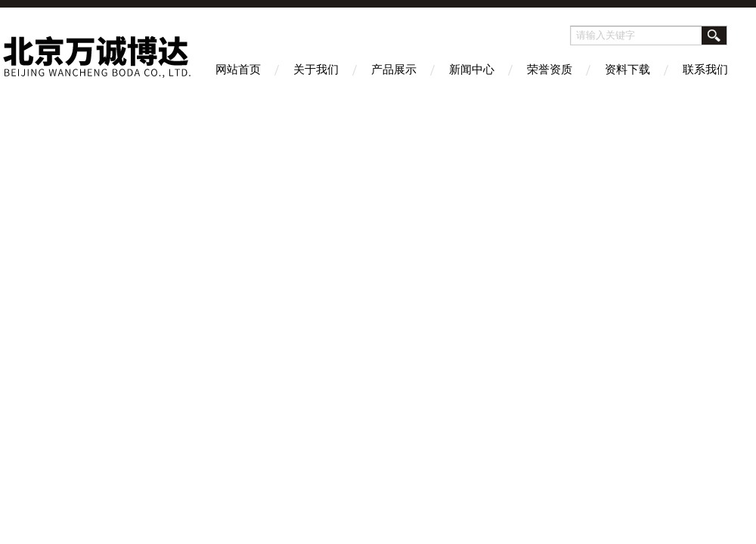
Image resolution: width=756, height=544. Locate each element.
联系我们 (705, 69)
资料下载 (627, 69)
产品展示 (394, 69)
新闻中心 (472, 69)
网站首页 (238, 69)
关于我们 (316, 69)
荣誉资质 (550, 69)
